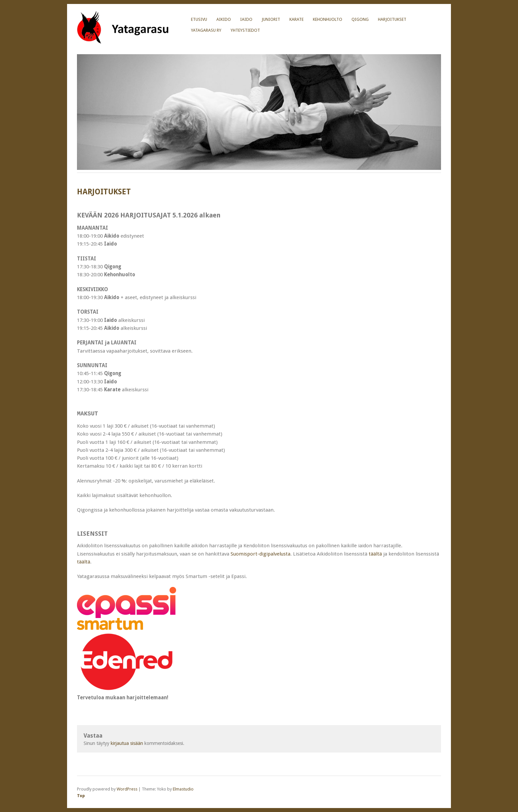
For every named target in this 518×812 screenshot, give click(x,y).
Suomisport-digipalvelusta (260, 554)
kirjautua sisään (127, 743)
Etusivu (199, 19)
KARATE (296, 19)
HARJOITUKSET (392, 19)
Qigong (360, 19)
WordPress (127, 789)
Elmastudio (183, 789)
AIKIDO (224, 19)
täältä (375, 554)
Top (81, 796)
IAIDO (246, 19)
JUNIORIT (271, 19)
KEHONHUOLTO (328, 19)
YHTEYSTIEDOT (245, 30)
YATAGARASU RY (206, 30)
